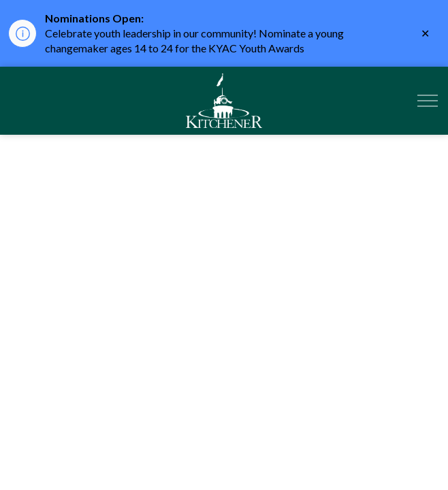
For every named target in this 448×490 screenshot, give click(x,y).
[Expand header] (428, 101)
